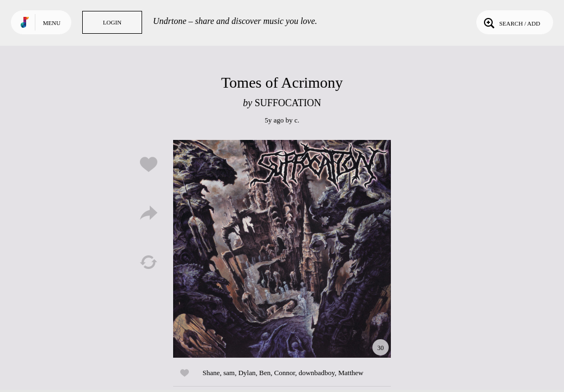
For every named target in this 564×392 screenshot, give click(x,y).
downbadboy (316, 373)
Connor (284, 373)
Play (282, 249)
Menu (52, 23)
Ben (265, 373)
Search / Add (511, 22)
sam (229, 373)
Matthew (351, 373)
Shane (211, 373)
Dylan (247, 373)
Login (112, 22)
